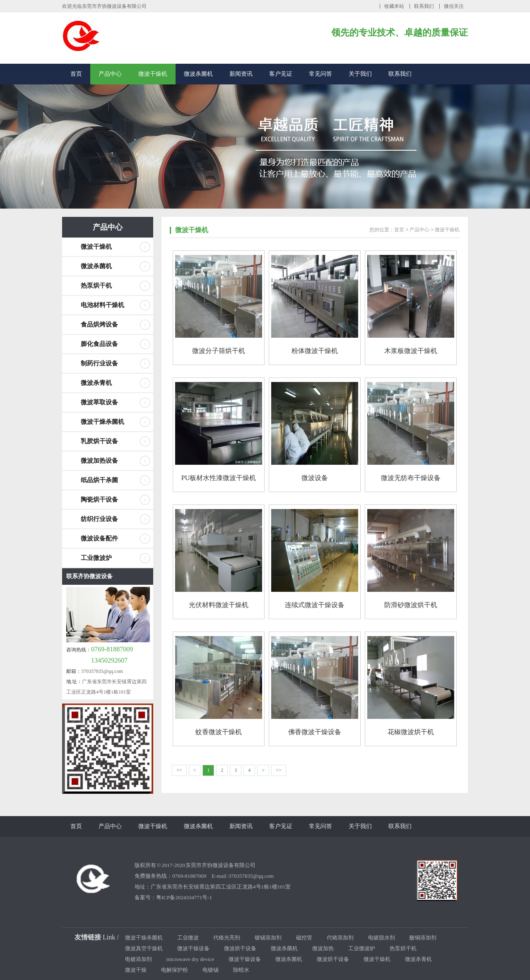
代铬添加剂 (340, 938)
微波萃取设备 (99, 402)
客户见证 (281, 74)
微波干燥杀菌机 (102, 422)
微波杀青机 (96, 383)
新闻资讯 (241, 74)
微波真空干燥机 (144, 948)
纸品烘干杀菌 (99, 480)
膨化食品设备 (99, 344)
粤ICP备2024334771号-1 (184, 897)
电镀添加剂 (139, 959)
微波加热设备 (99, 461)
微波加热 (323, 948)
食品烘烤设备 (99, 324)
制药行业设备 (99, 363)
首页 (76, 74)
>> (279, 770)
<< (179, 770)
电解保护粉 (175, 970)
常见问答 (320, 74)
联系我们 (424, 6)
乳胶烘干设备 (99, 441)
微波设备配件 (99, 538)
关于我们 (360, 74)
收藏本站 (394, 6)
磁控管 (304, 938)
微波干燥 (136, 970)
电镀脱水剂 (382, 938)
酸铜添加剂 (423, 938)
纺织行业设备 (99, 519)
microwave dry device (190, 959)
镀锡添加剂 (268, 938)
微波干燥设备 (193, 948)
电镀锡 (211, 970)
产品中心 (110, 74)
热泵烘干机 (96, 286)
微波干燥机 (153, 74)
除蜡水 (241, 970)
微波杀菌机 (198, 74)
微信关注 (454, 6)
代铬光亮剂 (227, 938)
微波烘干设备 (240, 948)
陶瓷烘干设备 (99, 500)
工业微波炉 (96, 558)
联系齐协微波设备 (89, 576)
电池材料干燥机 (102, 305)
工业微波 (188, 938)
